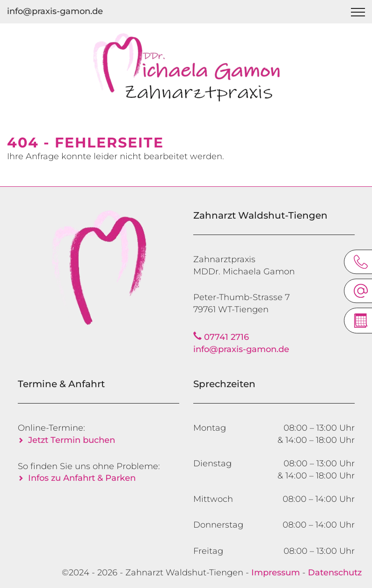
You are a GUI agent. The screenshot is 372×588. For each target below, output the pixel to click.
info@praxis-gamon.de (55, 11)
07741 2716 (226, 337)
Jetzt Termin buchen (72, 440)
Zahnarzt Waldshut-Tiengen (184, 573)
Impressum (276, 573)
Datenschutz (335, 573)
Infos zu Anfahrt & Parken (82, 478)
